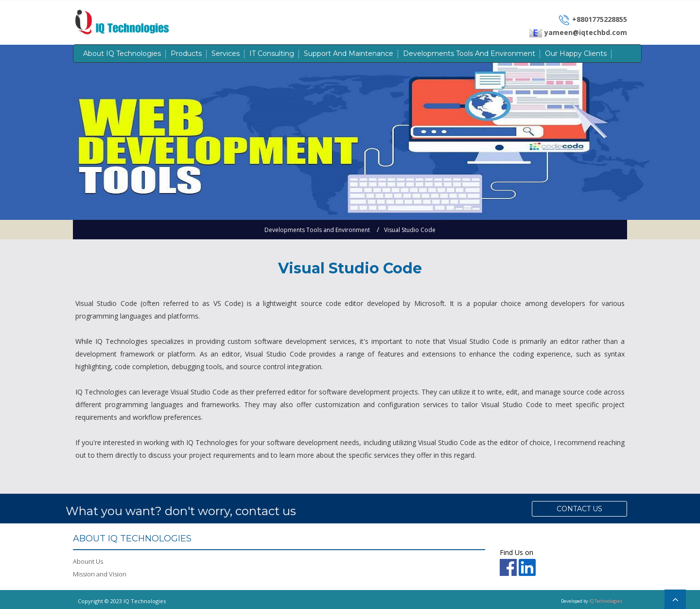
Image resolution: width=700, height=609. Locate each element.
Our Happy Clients (576, 54)
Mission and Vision (100, 574)
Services (226, 54)
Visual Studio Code (410, 230)
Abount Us (88, 561)
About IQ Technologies (122, 54)
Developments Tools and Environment (469, 54)
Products (186, 54)
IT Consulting (272, 54)
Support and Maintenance (349, 54)
